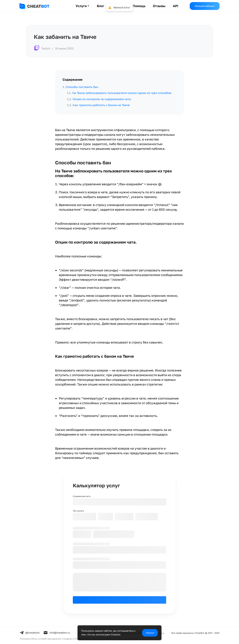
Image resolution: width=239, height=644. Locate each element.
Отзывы (159, 6)
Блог (101, 6)
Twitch (46, 48)
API (176, 6)
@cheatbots (30, 633)
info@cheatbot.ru (57, 633)
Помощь (139, 6)
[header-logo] (38, 6)
